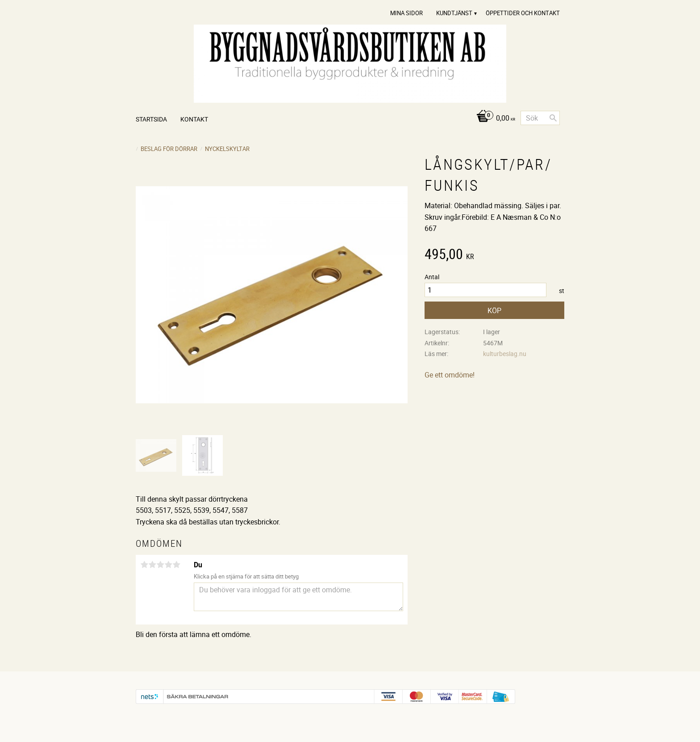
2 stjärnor (152, 565)
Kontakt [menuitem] (194, 119)
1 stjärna (144, 565)
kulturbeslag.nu (505, 354)
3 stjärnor (160, 565)
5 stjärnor (176, 565)
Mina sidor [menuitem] (406, 13)
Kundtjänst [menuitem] (454, 13)
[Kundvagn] (494, 119)
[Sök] (553, 118)
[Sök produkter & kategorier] (540, 118)
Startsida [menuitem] (151, 119)
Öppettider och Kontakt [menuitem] (523, 13)
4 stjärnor (168, 565)
